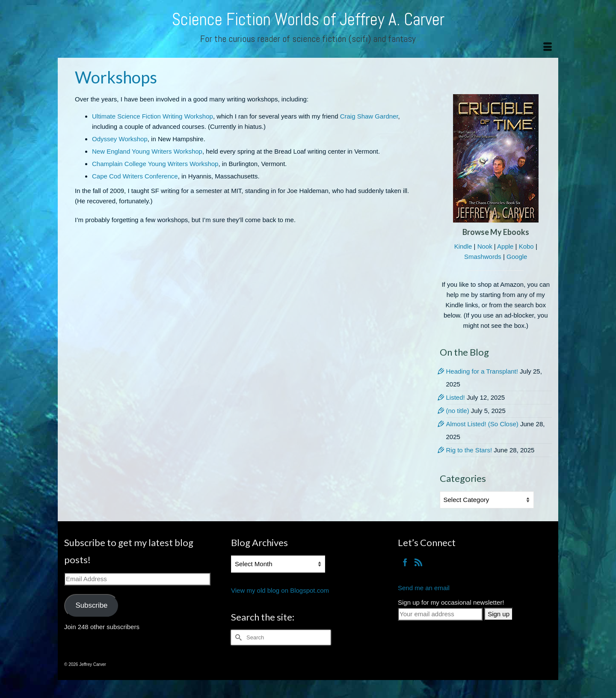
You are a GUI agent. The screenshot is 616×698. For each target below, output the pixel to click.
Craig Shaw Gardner (369, 116)
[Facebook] (405, 562)
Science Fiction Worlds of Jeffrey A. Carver (308, 19)
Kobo (526, 246)
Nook (485, 246)
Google (517, 257)
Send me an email (424, 588)
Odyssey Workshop (120, 139)
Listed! (456, 397)
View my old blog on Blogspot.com (280, 590)
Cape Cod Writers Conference (135, 176)
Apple (505, 246)
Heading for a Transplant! (482, 371)
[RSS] (418, 562)
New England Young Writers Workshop (147, 151)
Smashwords (483, 257)
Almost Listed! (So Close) (482, 424)
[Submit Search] (237, 637)
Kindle (463, 246)
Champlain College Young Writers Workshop (155, 164)
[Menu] (548, 47)
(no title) (458, 411)
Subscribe (91, 605)
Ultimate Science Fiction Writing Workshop (153, 116)
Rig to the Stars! (469, 450)
